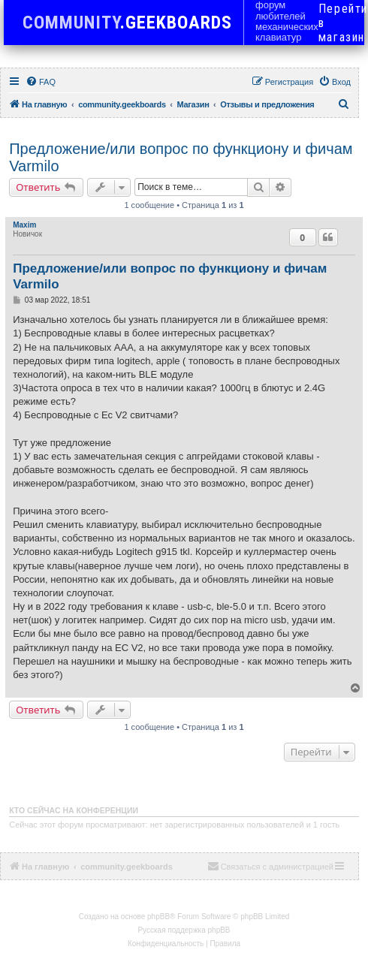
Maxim (24, 225)
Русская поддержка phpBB (184, 930)
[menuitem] (41, 82)
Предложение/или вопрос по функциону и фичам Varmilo (181, 157)
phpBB (158, 917)
